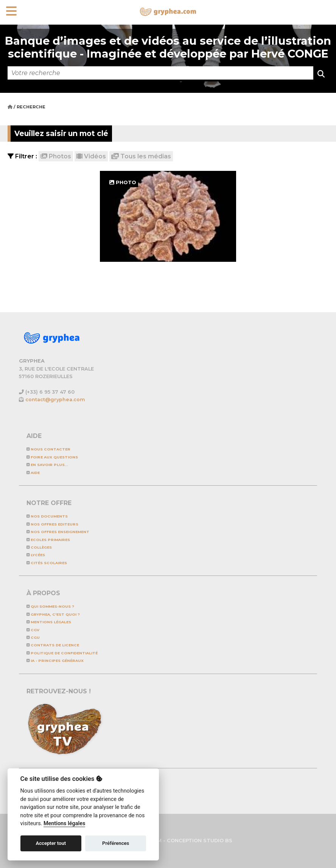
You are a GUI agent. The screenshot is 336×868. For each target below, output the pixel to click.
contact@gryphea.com (55, 400)
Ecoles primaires (48, 540)
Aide (33, 473)
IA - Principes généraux (55, 661)
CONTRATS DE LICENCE (53, 645)
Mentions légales (49, 622)
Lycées (36, 555)
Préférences (116, 843)
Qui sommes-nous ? (50, 606)
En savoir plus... (47, 465)
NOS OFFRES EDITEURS (52, 524)
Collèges (39, 547)
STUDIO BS (218, 841)
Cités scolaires (47, 563)
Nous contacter (48, 449)
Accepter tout (51, 843)
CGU (33, 637)
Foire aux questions (52, 457)
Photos (56, 156)
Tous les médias (141, 156)
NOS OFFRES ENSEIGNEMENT (58, 532)
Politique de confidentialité (62, 653)
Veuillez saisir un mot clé (61, 133)
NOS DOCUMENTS (47, 516)
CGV (33, 630)
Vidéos (91, 156)
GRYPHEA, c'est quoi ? (53, 614)
